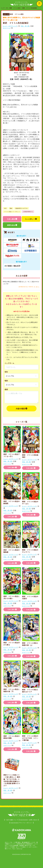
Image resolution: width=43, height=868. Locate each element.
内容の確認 (20, 409)
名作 (5, 208)
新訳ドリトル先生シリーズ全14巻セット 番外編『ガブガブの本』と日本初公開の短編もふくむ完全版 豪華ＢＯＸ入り (12, 780)
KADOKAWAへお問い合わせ (29, 820)
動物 (11, 208)
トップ (3, 8)
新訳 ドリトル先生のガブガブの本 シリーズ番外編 (30, 738)
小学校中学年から (28, 212)
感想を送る (11, 225)
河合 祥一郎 (25, 26)
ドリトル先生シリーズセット (12, 212)
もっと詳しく (30, 219)
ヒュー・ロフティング (10, 26)
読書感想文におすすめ (21, 208)
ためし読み (11, 219)
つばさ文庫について (12, 820)
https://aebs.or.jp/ (17, 849)
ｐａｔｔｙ (6, 28)
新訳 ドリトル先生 (15, 8)
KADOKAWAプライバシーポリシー (21, 823)
